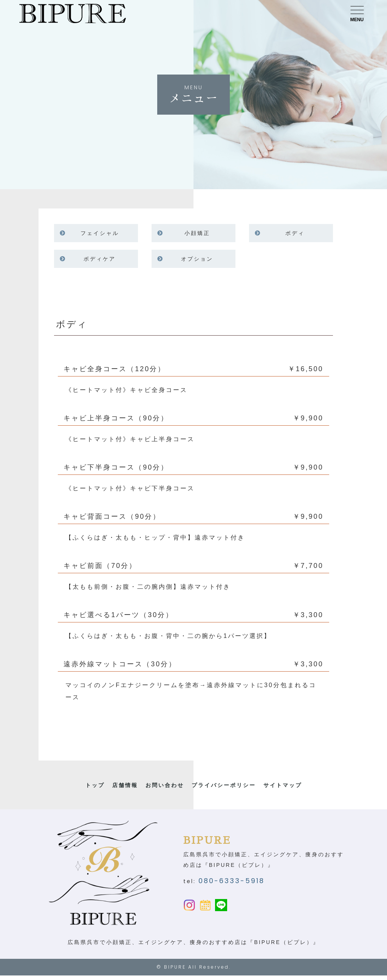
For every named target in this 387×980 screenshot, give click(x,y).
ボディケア (100, 259)
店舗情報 (125, 785)
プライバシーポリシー (224, 785)
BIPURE (175, 971)
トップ (95, 785)
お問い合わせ (165, 785)
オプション (197, 259)
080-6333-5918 (231, 883)
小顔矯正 (197, 233)
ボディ (295, 233)
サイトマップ (283, 785)
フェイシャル (100, 233)
